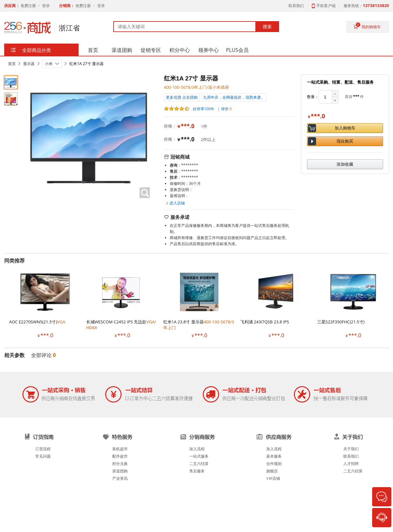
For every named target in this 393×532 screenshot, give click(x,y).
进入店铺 (177, 203)
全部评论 (43, 355)
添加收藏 (345, 164)
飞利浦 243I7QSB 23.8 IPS (265, 322)
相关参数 (14, 355)
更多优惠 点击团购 (182, 97)
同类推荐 (14, 261)
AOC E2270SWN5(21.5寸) (37, 322)
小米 (49, 64)
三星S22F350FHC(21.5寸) (341, 322)
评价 (226, 109)
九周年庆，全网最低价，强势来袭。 (234, 97)
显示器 (29, 64)
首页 (12, 64)
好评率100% (189, 109)
